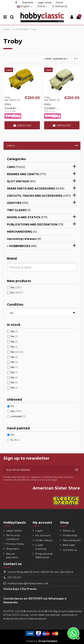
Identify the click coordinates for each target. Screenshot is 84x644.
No (17, 292)
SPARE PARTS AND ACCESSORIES (36, 189)
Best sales (69, 545)
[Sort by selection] (56, 59)
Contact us (70, 550)
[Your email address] (38, 470)
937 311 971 (14, 577)
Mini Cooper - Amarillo (11, 108)
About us (69, 530)
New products (72, 540)
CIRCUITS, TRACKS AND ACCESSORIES (39, 196)
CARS (16, 167)
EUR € (42, 6)
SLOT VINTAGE (21, 181)
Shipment (28, 3)
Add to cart (22, 125)
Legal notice (45, 3)
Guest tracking (41, 547)
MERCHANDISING (22, 232)
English (25, 6)
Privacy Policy (15, 544)
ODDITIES (18, 203)
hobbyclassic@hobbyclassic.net (28, 583)
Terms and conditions (13, 537)
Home (59, 3)
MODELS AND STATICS (27, 217)
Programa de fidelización (44, 556)
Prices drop (70, 535)
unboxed (18, 416)
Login (39, 530)
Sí (15, 440)
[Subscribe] (77, 470)
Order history (44, 540)
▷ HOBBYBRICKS (22, 246)
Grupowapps (48, 641)
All (12, 406)
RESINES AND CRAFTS (27, 174)
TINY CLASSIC (19, 210)
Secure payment (12, 556)
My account (43, 535)
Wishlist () (59, 6)
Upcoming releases (24, 239)
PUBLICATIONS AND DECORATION (35, 224)
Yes (16, 287)
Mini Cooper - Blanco (51, 108)
